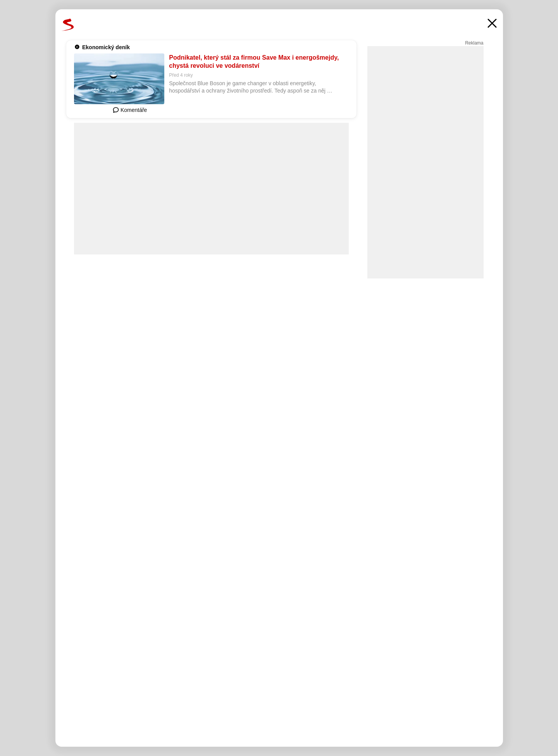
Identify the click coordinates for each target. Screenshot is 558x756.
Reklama (474, 43)
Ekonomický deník (106, 47)
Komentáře (130, 110)
